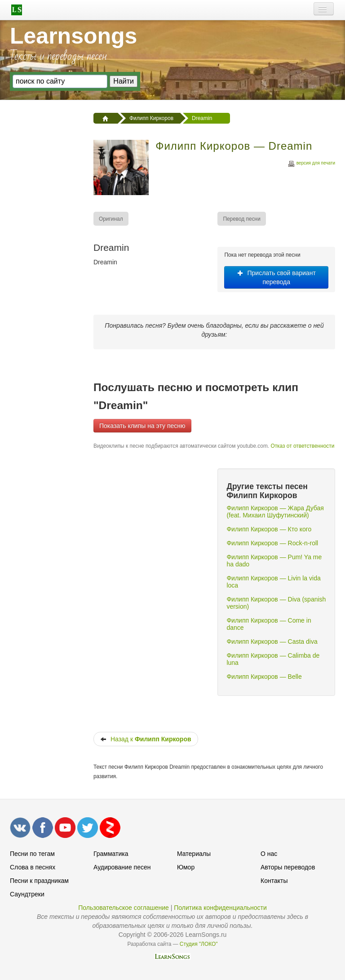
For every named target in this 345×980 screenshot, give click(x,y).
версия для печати (311, 164)
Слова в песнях (33, 867)
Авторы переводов (288, 867)
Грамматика (111, 854)
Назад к (146, 739)
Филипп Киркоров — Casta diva (272, 641)
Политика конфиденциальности (220, 908)
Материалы (194, 854)
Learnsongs (73, 36)
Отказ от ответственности (302, 446)
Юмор (186, 867)
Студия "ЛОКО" (199, 944)
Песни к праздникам (39, 881)
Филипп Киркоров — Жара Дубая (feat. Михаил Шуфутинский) (275, 512)
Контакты (274, 881)
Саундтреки (27, 894)
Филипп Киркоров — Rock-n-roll (272, 543)
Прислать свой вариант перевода (276, 277)
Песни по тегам (32, 854)
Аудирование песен (122, 867)
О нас (269, 854)
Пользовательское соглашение (124, 908)
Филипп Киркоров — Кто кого (269, 529)
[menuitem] (111, 219)
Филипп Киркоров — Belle (264, 677)
